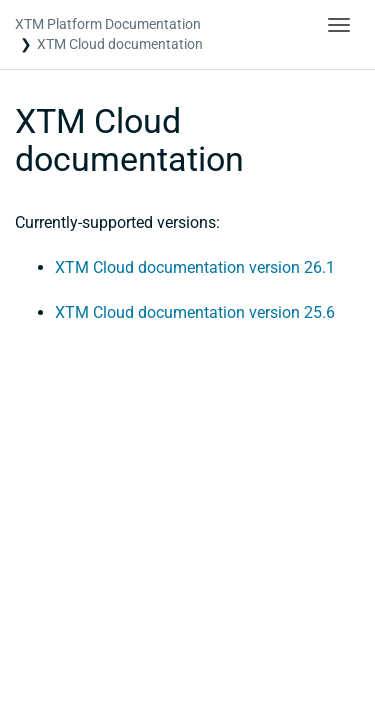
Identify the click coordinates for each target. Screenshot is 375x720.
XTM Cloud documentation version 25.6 (195, 312)
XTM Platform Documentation (108, 24)
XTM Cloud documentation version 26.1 (195, 267)
